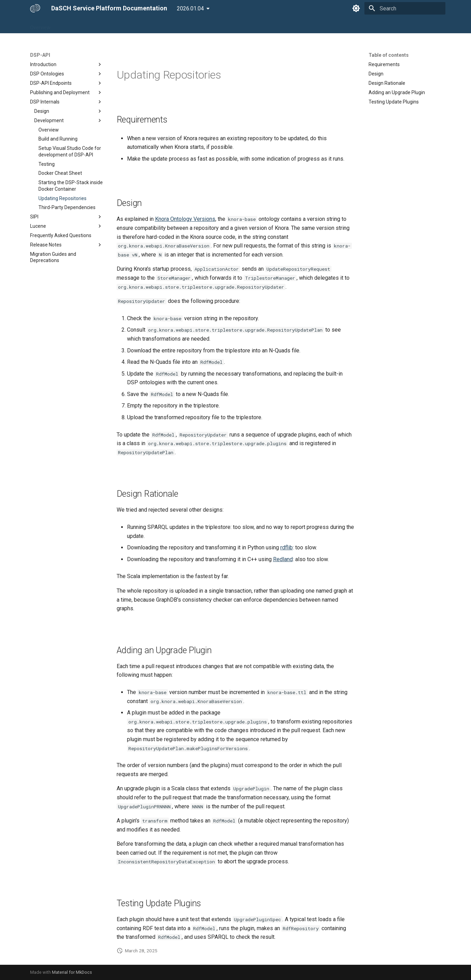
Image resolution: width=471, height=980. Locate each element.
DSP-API (97, 25)
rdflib (287, 547)
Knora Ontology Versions (185, 219)
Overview (40, 25)
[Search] (405, 8)
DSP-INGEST (164, 25)
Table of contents (389, 55)
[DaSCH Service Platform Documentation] (35, 8)
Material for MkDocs (72, 972)
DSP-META (198, 25)
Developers (230, 25)
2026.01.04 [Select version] (190, 8)
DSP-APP (69, 25)
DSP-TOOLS (128, 25)
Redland (283, 559)
